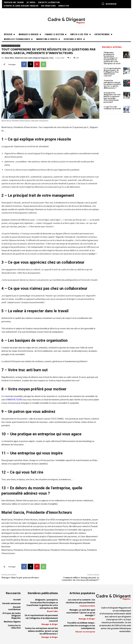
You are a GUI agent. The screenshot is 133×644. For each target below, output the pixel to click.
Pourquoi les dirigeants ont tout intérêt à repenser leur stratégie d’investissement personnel (112, 97)
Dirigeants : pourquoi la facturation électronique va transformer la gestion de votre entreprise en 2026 (112, 58)
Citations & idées (87, 606)
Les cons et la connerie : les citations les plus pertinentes (80, 601)
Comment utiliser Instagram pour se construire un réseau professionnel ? (80, 579)
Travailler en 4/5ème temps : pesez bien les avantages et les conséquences (79, 626)
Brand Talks (52, 611)
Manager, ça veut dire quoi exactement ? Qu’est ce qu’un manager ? (81, 613)
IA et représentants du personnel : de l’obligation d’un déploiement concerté (112, 72)
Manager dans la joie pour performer (20, 578)
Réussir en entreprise (11, 46)
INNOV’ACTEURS (15, 400)
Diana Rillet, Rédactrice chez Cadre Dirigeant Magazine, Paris (29, 58)
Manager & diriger (50, 624)
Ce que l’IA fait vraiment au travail (112, 108)
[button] (109, 4)
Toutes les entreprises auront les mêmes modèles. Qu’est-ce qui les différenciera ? (113, 84)
